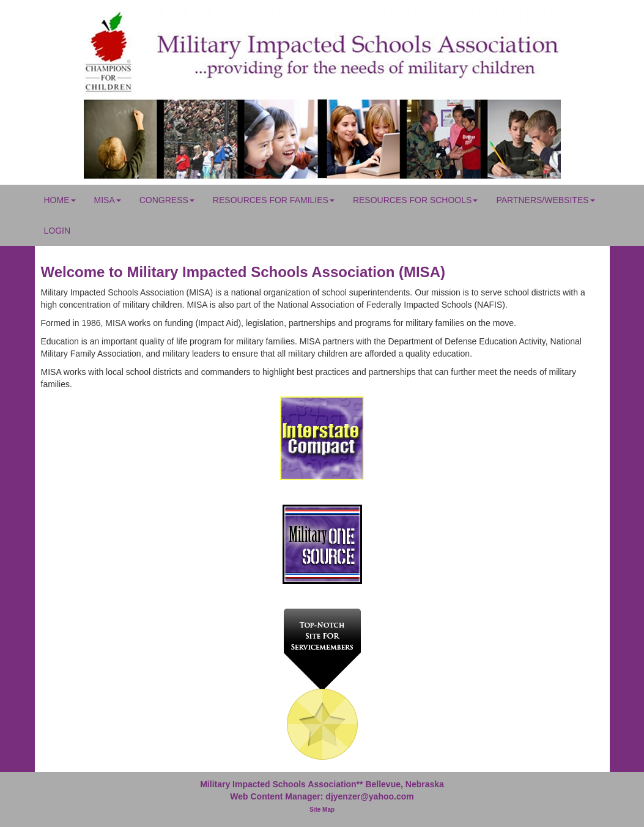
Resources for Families (274, 200)
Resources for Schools (415, 200)
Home (60, 200)
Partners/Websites (545, 200)
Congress (167, 200)
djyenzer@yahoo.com (369, 796)
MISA (108, 200)
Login (57, 231)
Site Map (322, 810)
